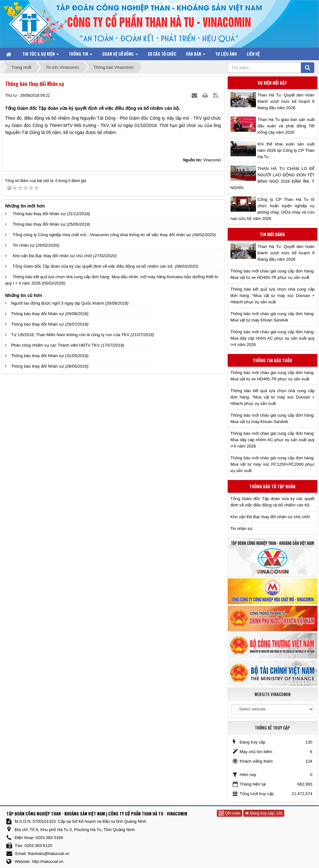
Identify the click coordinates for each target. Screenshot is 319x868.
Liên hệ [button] (253, 54)
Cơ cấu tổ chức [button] (162, 54)
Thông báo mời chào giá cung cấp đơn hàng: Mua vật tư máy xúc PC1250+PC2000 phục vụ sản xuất (273, 464)
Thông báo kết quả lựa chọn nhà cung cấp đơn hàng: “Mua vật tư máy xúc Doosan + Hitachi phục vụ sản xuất (273, 296)
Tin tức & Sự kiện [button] (41, 55)
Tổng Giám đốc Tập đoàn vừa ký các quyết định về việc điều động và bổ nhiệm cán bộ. (93, 266)
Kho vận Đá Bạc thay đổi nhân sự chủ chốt (52, 256)
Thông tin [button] (81, 55)
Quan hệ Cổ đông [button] (120, 55)
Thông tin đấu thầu (272, 360)
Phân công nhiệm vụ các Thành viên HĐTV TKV (55, 345)
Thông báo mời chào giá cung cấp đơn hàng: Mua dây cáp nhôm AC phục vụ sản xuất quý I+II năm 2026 (273, 338)
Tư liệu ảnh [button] (226, 54)
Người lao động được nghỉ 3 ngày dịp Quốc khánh (58, 303)
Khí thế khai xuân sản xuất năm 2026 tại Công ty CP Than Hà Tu (286, 150)
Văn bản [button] (196, 55)
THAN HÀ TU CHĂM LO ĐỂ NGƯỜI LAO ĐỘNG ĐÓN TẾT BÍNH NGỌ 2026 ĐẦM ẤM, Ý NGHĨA (273, 178)
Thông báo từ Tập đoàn (272, 486)
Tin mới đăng (272, 234)
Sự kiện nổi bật (272, 83)
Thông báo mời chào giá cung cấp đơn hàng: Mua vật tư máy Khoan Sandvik (273, 317)
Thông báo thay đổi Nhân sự (39, 214)
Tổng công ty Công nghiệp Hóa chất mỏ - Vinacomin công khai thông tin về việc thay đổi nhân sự (102, 235)
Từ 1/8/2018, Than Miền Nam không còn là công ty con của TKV (70, 335)
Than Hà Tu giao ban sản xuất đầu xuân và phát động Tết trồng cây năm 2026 (286, 126)
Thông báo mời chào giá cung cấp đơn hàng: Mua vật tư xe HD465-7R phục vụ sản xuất (273, 274)
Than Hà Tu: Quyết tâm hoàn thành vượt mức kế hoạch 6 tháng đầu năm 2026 (286, 101)
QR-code (229, 813)
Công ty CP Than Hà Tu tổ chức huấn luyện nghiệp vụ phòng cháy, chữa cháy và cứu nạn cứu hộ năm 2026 (273, 209)
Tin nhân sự (24, 245)
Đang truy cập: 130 (264, 813)
